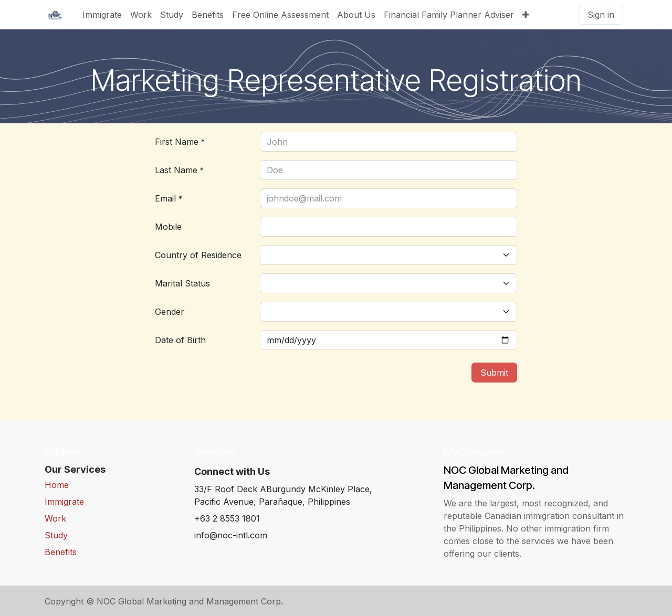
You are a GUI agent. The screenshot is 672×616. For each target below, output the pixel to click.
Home (57, 485)
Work (55, 518)
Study (56, 535)
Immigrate (64, 502)
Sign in (601, 15)
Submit (494, 373)
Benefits (61, 552)
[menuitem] (102, 15)
